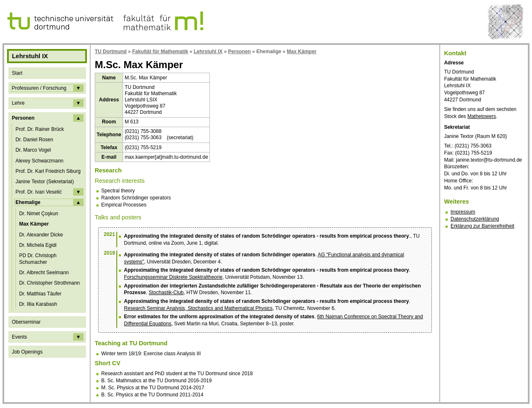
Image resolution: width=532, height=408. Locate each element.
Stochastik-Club (166, 292)
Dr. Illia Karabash (38, 304)
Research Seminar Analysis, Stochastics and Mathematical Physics (198, 308)
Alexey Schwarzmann (39, 161)
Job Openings (27, 352)
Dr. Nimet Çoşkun (39, 214)
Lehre (18, 103)
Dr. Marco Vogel (33, 150)
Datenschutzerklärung (475, 219)
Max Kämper (34, 224)
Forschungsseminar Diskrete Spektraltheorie (173, 277)
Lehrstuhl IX (208, 52)
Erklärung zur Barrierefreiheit (482, 226)
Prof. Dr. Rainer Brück (40, 129)
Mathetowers (482, 116)
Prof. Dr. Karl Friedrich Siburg (48, 171)
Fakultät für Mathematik (160, 52)
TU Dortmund (111, 52)
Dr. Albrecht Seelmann (44, 273)
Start (17, 73)
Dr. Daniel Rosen (34, 140)
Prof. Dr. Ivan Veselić (38, 192)
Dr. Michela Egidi (38, 245)
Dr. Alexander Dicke (41, 235)
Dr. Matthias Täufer (40, 294)
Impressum (463, 212)
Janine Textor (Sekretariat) (45, 182)
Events (19, 337)
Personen (23, 118)
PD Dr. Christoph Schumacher (38, 259)
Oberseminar (26, 322)
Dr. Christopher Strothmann (49, 283)
